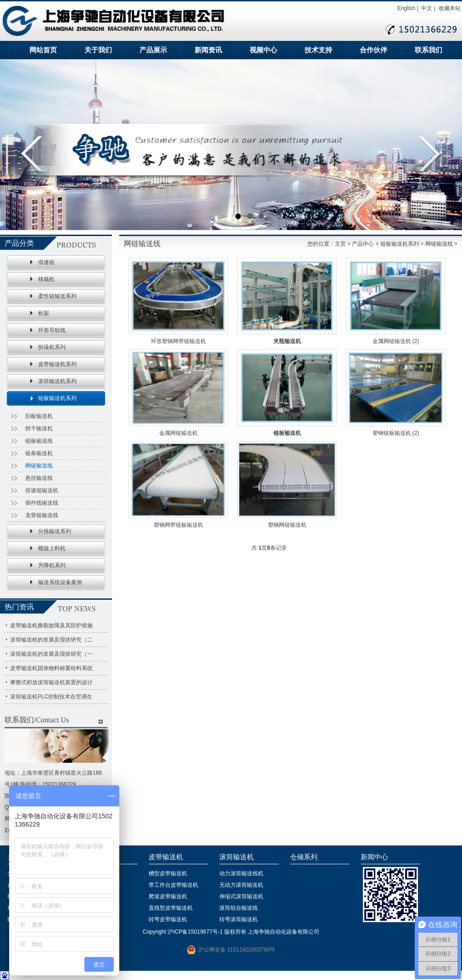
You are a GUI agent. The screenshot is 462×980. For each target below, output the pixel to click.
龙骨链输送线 (42, 515)
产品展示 (153, 50)
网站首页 (43, 50)
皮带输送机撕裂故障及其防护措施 (51, 625)
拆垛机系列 (52, 347)
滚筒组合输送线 (239, 908)
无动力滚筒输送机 (241, 885)
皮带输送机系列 (57, 364)
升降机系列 (52, 565)
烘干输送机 (39, 428)
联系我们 (429, 50)
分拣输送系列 (55, 531)
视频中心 (263, 50)
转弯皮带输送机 (168, 919)
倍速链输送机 (42, 490)
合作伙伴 (373, 50)
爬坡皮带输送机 (168, 896)
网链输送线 (39, 466)
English (406, 8)
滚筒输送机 (237, 857)
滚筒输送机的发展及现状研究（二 (51, 640)
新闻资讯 (208, 50)
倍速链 (46, 262)
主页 (340, 244)
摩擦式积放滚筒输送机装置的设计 (51, 682)
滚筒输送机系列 (57, 381)
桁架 (44, 313)
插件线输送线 (42, 503)
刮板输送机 (39, 416)
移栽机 (46, 279)
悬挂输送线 (39, 478)
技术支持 (318, 50)
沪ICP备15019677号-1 (195, 932)
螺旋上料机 (52, 548)
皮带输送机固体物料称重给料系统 (51, 668)
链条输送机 (39, 453)
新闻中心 (374, 857)
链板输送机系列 (57, 398)
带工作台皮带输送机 (173, 885)
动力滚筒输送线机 (241, 873)
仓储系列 (304, 857)
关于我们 (98, 50)
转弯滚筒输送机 (239, 919)
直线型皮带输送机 (171, 908)
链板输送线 (39, 441)
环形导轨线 (52, 330)
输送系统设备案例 (60, 582)
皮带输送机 (166, 857)
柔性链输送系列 (57, 296)
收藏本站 (450, 8)
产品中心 (363, 244)
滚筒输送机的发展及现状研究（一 (51, 654)
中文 (427, 8)
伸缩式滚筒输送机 (241, 896)
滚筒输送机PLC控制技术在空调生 (51, 697)
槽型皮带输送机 (168, 873)
